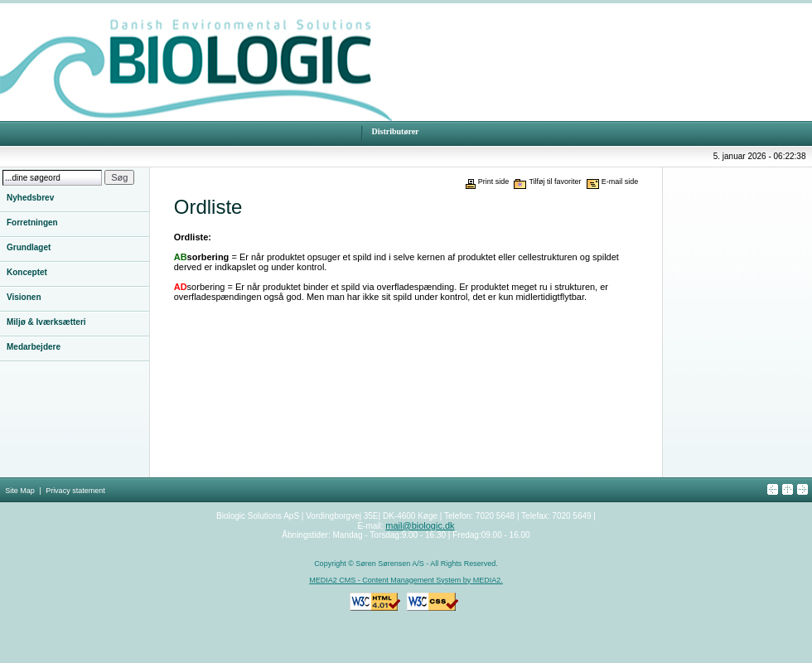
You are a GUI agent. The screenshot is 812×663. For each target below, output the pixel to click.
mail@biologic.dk (420, 525)
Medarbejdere (34, 347)
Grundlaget (29, 247)
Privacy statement (75, 491)
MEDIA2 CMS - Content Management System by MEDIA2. (406, 580)
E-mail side (620, 181)
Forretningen (32, 223)
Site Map (20, 491)
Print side (494, 181)
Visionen (24, 297)
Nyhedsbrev (30, 198)
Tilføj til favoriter (555, 181)
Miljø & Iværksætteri (46, 322)
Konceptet (27, 272)
